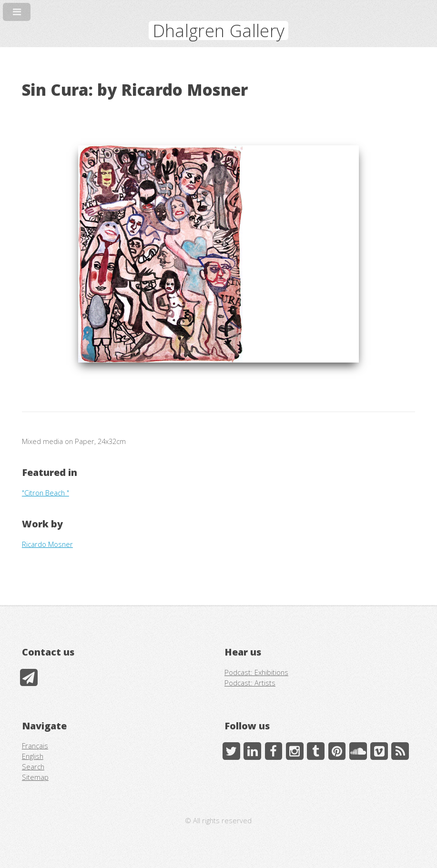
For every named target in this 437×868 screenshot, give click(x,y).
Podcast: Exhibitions (256, 672)
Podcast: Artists (250, 683)
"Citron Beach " (46, 493)
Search (33, 767)
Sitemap (35, 777)
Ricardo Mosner (47, 544)
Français (35, 746)
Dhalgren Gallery (219, 30)
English (33, 756)
